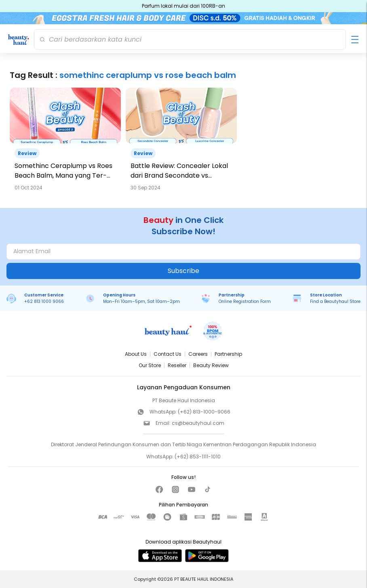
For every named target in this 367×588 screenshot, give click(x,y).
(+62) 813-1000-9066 (204, 412)
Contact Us (168, 354)
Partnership (228, 354)
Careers (198, 354)
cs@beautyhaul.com (198, 423)
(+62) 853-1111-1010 (198, 457)
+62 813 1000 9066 (44, 301)
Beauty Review (211, 365)
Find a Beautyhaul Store (335, 301)
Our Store (150, 365)
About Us (136, 354)
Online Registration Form (245, 301)
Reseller (177, 365)
